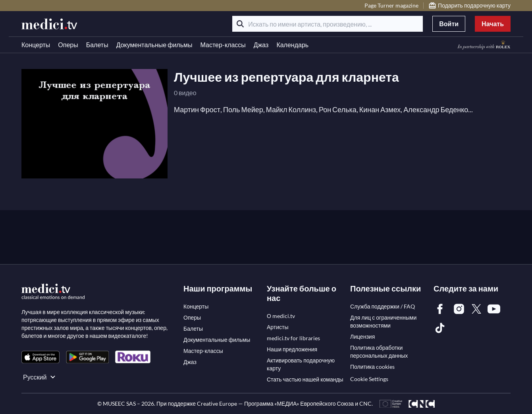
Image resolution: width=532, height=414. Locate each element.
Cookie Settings (369, 379)
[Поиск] (240, 24)
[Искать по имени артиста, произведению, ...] (328, 24)
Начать (493, 24)
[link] (40, 357)
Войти (449, 24)
